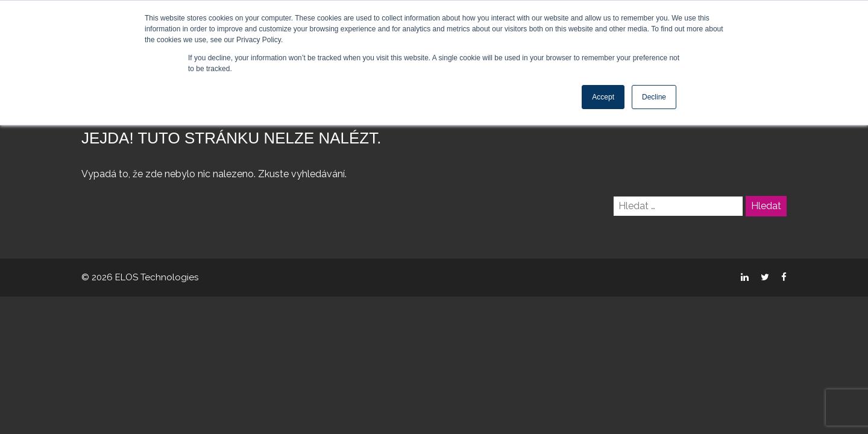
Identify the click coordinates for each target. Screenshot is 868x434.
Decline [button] (654, 97)
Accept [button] (603, 97)
